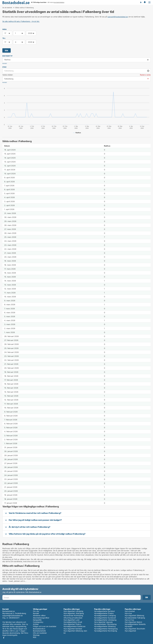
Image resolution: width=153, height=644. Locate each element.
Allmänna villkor (39, 615)
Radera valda (145, 75)
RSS (35, 637)
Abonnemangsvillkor (41, 618)
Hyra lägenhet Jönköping (74, 613)
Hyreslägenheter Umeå (73, 622)
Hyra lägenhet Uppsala (103, 622)
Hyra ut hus (129, 620)
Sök (7, 51)
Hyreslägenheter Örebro (104, 613)
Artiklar (36, 624)
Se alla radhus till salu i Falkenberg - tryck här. (21, 21)
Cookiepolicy (38, 622)
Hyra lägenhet (130, 631)
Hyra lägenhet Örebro (72, 624)
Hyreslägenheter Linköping (105, 615)
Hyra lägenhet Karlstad (73, 629)
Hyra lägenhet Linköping (73, 611)
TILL (4, 38)
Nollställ (5, 63)
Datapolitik (37, 620)
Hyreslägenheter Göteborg (105, 626)
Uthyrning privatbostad (73, 618)
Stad (4, 67)
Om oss (36, 611)
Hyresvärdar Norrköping (73, 615)
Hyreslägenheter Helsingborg (106, 629)
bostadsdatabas (59, 2)
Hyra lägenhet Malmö (133, 622)
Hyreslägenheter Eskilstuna (74, 626)
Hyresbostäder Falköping (135, 618)
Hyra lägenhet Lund (72, 620)
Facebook (4, 638)
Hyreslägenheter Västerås (135, 624)
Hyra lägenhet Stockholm (135, 629)
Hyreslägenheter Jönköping (105, 620)
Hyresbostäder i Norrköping (105, 624)
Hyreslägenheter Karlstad (104, 611)
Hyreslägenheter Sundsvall (105, 618)
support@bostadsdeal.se (118, 17)
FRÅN (4, 29)
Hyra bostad (130, 611)
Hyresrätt (129, 626)
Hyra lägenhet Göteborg (134, 615)
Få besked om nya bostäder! (141, 2)
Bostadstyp (7, 56)
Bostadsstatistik (39, 631)
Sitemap (36, 635)
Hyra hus (128, 613)
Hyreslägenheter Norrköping (106, 631)
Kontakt (36, 613)
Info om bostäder (40, 633)
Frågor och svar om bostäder (45, 626)
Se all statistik (7, 8)
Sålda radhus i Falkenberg (24, 8)
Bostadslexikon (39, 629)
